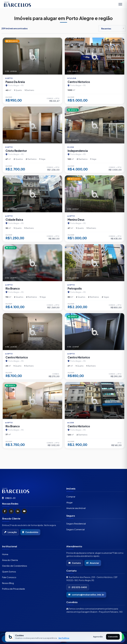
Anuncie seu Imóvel (76, 508)
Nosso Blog (8, 583)
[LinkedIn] (18, 511)
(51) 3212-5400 (78, 587)
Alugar (69, 502)
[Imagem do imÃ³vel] (32, 56)
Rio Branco (13, 288)
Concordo (113, 637)
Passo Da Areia (15, 82)
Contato (75, 563)
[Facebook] (5, 511)
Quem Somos (9, 572)
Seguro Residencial (76, 524)
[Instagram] (11, 511)
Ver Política (64, 638)
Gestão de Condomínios (15, 566)
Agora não (98, 637)
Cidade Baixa (14, 220)
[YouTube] (24, 511)
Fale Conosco (9, 577)
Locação (11, 532)
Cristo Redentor (16, 151)
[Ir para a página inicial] (31, 490)
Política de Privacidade (14, 589)
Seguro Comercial (75, 529)
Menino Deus (76, 220)
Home (5, 554)
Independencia (78, 151)
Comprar (71, 497)
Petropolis (75, 288)
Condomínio (30, 532)
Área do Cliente (10, 560)
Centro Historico (79, 82)
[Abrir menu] (120, 4)
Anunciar (93, 563)
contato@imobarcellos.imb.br (86, 595)
